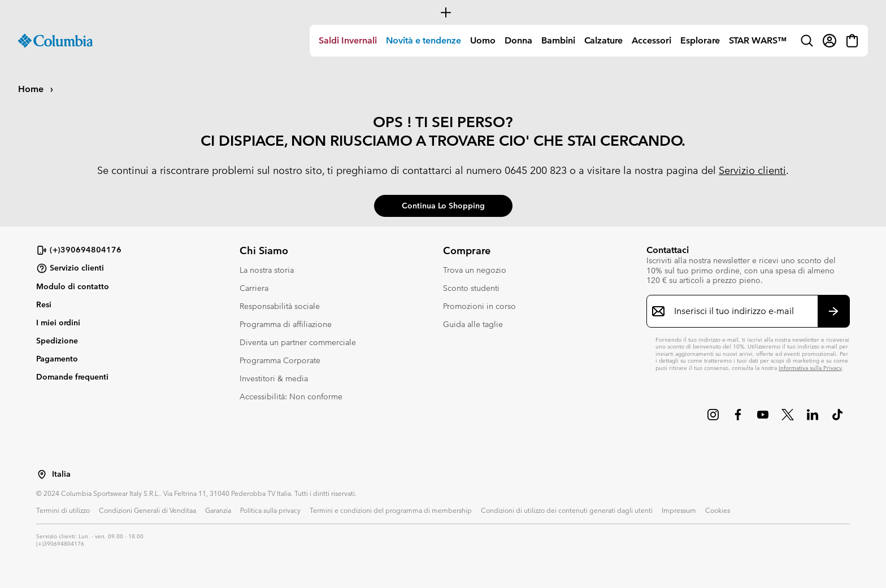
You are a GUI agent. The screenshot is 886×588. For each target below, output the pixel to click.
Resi (44, 304)
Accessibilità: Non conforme (291, 397)
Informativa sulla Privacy (810, 368)
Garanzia (218, 510)
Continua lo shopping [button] (443, 206)
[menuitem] (348, 41)
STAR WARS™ (758, 40)
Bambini (558, 40)
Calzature (603, 40)
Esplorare (700, 40)
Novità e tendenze (424, 40)
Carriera (254, 288)
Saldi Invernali (348, 40)
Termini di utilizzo (63, 510)
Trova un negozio (475, 270)
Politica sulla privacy (270, 510)
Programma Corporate (280, 360)
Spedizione (57, 341)
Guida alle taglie (473, 324)
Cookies (718, 510)
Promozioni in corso (479, 306)
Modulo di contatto (73, 286)
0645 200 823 (536, 170)
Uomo (483, 40)
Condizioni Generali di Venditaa (147, 510)
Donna (518, 40)
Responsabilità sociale (280, 306)
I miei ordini (58, 323)
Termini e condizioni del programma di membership (391, 510)
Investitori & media (274, 378)
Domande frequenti (72, 377)
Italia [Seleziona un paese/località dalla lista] (61, 474)
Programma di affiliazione (286, 324)
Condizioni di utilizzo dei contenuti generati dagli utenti (567, 510)
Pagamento (57, 359)
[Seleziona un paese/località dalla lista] (42, 474)
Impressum (679, 510)
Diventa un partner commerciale (298, 342)
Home (32, 89)
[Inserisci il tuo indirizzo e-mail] (741, 311)
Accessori (652, 40)
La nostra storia (267, 270)
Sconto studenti (471, 288)
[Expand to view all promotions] (443, 12)
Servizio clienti (752, 170)
